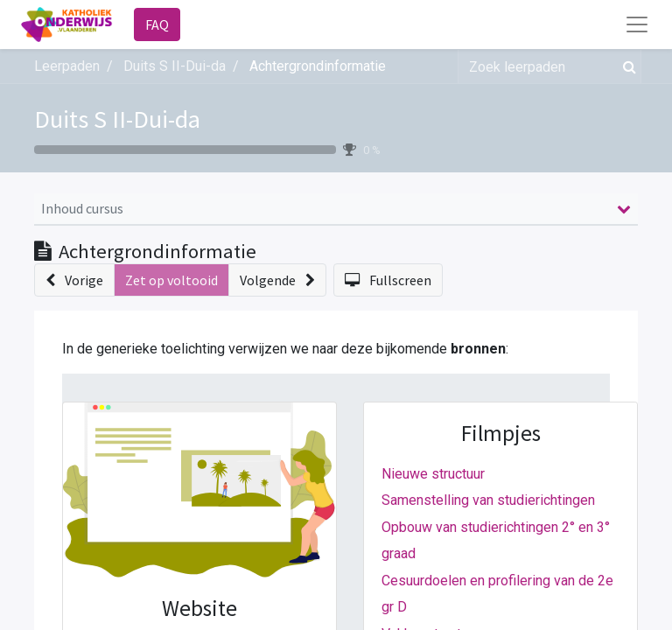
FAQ (157, 24)
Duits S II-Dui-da (117, 119)
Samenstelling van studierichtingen (488, 500)
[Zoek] (626, 66)
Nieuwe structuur (433, 474)
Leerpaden (67, 66)
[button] (74, 280)
